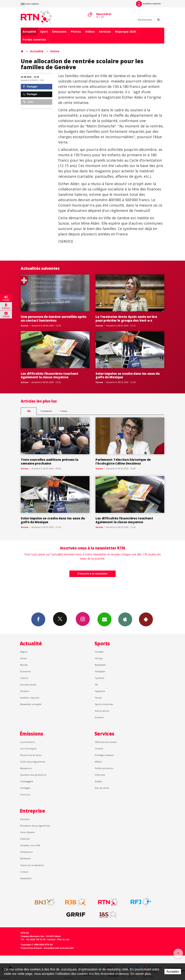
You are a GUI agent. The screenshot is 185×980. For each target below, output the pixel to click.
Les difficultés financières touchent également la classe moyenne (50, 375)
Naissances (26, 768)
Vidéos (90, 32)
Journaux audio (28, 685)
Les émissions (28, 742)
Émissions (59, 32)
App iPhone (125, 619)
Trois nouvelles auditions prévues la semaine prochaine (50, 461)
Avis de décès (102, 788)
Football (99, 652)
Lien (28, 102)
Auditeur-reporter (148, 4)
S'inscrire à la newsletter (92, 574)
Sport (44, 32)
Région (24, 652)
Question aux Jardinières (33, 775)
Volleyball (100, 671)
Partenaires (26, 852)
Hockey (99, 658)
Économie (26, 671)
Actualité (29, 32)
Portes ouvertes (34, 39)
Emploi (99, 781)
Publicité (25, 839)
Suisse (55, 51)
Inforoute (100, 775)
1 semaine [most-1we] (46, 411)
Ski (96, 685)
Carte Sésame (28, 832)
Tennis (98, 698)
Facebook (38, 619)
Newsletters (104, 619)
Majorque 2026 (125, 32)
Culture (24, 678)
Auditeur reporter (30, 698)
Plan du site (63, 939)
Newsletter (26, 878)
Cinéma (99, 749)
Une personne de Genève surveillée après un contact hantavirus (54, 319)
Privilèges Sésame (104, 755)
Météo (98, 762)
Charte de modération (32, 865)
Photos (76, 32)
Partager (30, 87)
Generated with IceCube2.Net (59, 948)
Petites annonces (104, 768)
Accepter (173, 972)
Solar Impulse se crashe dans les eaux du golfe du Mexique (127, 375)
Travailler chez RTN (30, 845)
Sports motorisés (104, 704)
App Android (146, 619)
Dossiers (25, 691)
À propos (25, 819)
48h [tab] (29, 411)
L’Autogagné (27, 781)
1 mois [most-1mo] (63, 411)
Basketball (100, 665)
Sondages (25, 788)
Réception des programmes (35, 826)
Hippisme (100, 691)
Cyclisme (100, 678)
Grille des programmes (33, 762)
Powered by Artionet (31, 948)
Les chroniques (28, 749)
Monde (24, 665)
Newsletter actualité (31, 704)
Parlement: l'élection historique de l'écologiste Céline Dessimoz (123, 461)
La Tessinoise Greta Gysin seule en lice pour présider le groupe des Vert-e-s (126, 319)
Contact (24, 872)
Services (105, 32)
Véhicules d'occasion (106, 742)
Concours (25, 794)
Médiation (26, 858)
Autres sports (102, 711)
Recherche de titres (31, 755)
